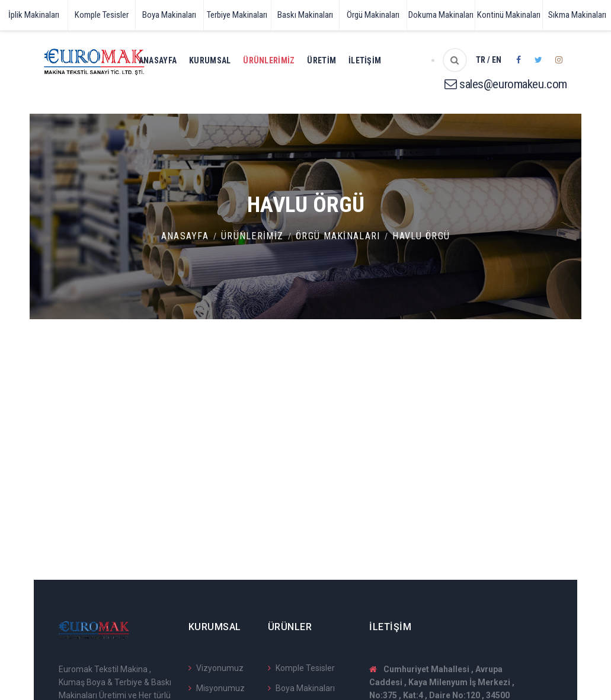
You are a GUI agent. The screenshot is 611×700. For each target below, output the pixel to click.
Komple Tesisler (102, 15)
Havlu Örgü (421, 236)
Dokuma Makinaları (441, 15)
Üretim (322, 60)
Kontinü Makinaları (509, 15)
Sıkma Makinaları (577, 15)
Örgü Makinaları (373, 15)
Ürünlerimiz (269, 60)
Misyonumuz (217, 688)
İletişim (365, 60)
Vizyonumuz (216, 668)
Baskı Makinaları (305, 15)
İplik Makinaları (34, 15)
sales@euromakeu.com (506, 84)
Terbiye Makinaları (237, 15)
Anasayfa (158, 60)
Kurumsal (210, 60)
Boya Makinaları (169, 15)
